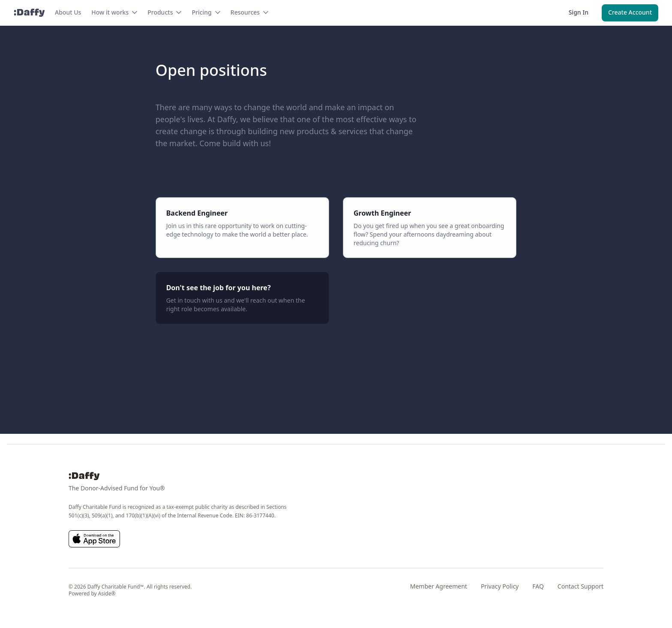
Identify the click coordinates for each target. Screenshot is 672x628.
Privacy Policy (500, 586)
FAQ (538, 586)
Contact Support (580, 586)
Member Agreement (439, 586)
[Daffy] (29, 13)
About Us (68, 12)
